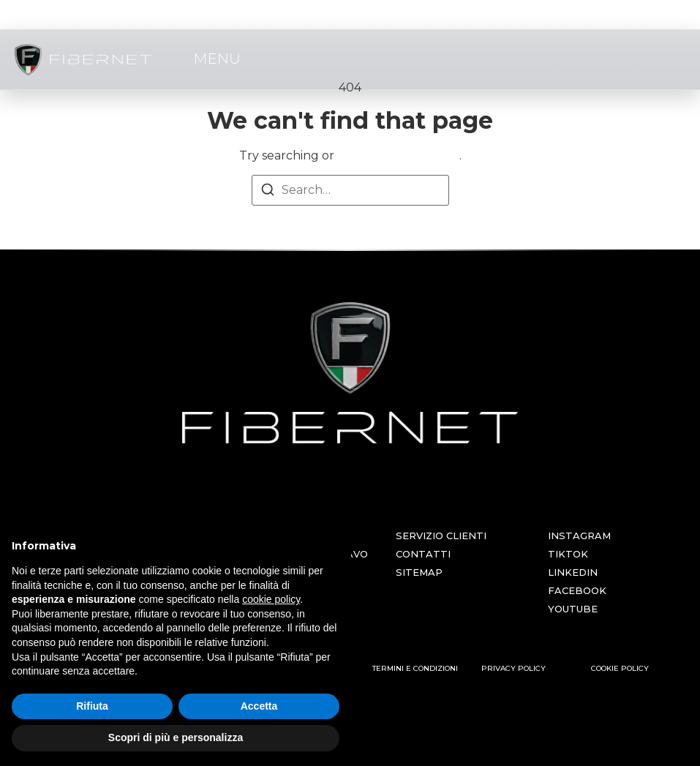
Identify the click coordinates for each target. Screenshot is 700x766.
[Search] (268, 192)
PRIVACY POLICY (513, 668)
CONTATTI (423, 554)
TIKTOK (568, 554)
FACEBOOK (577, 590)
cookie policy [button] (271, 599)
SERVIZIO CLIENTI (441, 536)
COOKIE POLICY (620, 668)
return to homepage (398, 155)
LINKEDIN (573, 572)
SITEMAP (419, 572)
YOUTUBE (573, 609)
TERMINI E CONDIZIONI (415, 668)
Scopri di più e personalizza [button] (176, 737)
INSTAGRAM (579, 536)
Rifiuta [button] (92, 706)
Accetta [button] (259, 706)
